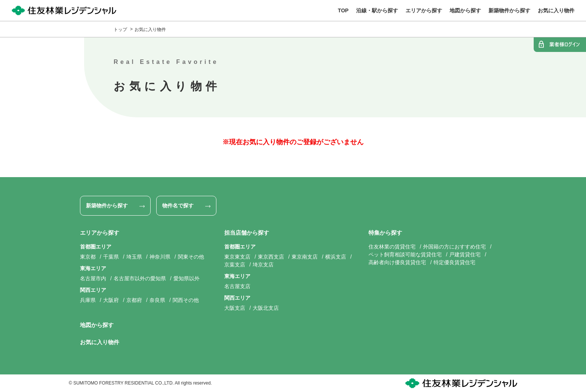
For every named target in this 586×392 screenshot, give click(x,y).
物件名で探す (178, 206)
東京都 (88, 257)
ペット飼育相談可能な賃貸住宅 (405, 254)
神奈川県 (160, 257)
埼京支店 (263, 265)
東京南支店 (305, 257)
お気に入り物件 (150, 30)
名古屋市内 (93, 278)
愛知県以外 (186, 278)
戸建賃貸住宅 (465, 254)
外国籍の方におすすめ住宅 (454, 247)
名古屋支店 (237, 286)
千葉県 (111, 257)
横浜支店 (336, 257)
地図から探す (97, 325)
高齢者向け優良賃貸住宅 (397, 262)
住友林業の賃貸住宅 (392, 247)
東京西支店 (271, 257)
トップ (120, 30)
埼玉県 (134, 257)
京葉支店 (235, 265)
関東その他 (191, 257)
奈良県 (157, 300)
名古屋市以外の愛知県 (140, 278)
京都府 (134, 300)
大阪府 (111, 300)
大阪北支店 (266, 308)
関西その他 (186, 300)
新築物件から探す (107, 206)
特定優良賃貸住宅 (454, 262)
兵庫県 (88, 300)
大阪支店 (235, 308)
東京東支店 (237, 257)
